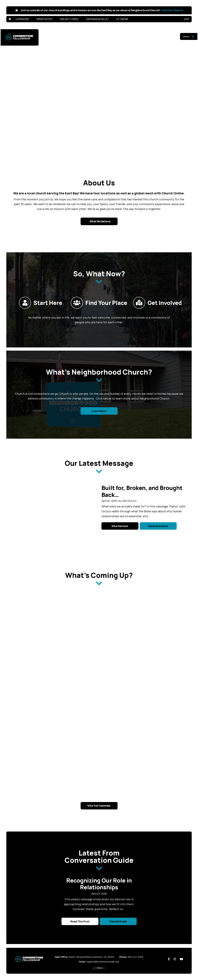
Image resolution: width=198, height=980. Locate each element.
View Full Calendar (99, 806)
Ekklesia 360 (99, 968)
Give (186, 19)
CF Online (122, 19)
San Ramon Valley (97, 19)
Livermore (22, 19)
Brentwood (45, 19)
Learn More (99, 411)
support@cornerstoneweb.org (103, 962)
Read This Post (80, 921)
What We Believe (100, 221)
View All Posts (118, 921)
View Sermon (120, 526)
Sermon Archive (158, 526)
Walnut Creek (69, 19)
